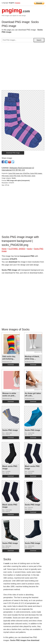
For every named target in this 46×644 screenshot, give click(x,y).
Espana (18, 3)
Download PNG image (13, 153)
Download (11, 365)
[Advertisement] (23, 67)
